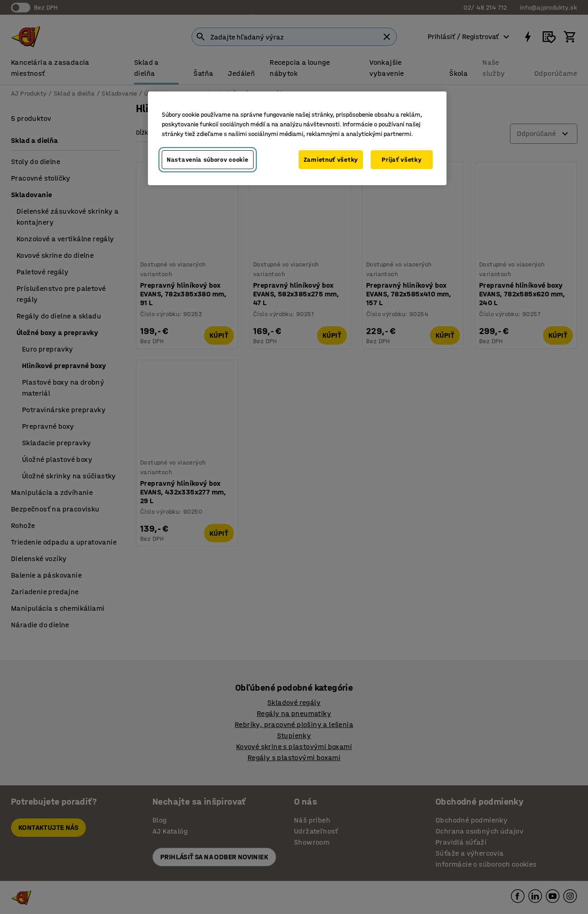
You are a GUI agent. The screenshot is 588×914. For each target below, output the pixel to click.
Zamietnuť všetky (331, 160)
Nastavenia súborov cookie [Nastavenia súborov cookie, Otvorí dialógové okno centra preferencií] (208, 160)
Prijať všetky (401, 160)
